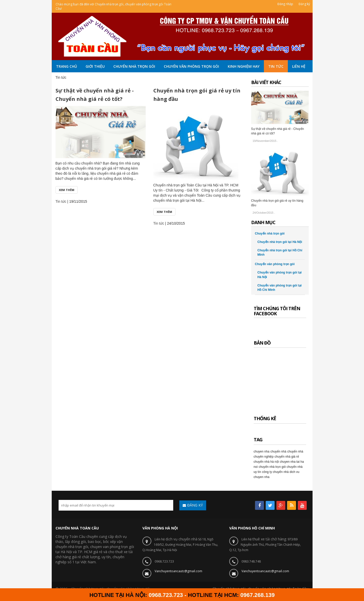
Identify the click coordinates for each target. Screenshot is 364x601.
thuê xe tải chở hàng (269, 539)
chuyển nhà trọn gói (72, 547)
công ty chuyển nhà (275, 472)
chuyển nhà (278, 452)
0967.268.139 (258, 595)
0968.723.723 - (168, 595)
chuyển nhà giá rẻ (287, 457)
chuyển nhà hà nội (266, 462)
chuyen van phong (105, 547)
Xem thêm (67, 190)
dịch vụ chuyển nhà (181, 539)
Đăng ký (304, 4)
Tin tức (61, 201)
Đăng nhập (285, 4)
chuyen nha (262, 452)
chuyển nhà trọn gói (272, 467)
